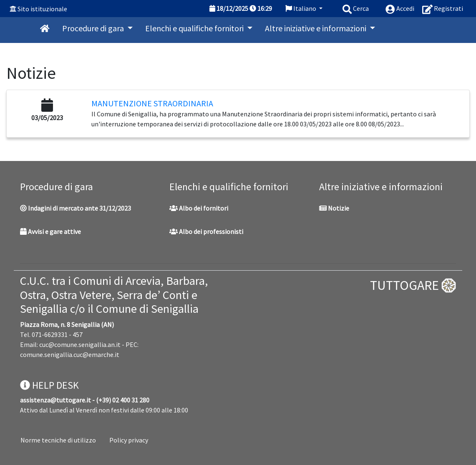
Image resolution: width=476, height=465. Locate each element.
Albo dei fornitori (199, 208)
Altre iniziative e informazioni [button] (316, 28)
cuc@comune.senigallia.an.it (80, 344)
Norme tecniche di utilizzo (58, 440)
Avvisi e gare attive (50, 231)
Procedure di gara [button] (94, 28)
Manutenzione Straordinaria (152, 103)
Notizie (334, 208)
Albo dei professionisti (206, 231)
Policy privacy (129, 440)
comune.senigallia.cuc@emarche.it (70, 354)
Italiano (301, 8)
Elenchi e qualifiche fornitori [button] (195, 28)
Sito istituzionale (42, 9)
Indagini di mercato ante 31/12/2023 (76, 208)
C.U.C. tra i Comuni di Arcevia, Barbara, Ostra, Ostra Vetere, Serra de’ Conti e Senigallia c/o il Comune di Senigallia (114, 295)
